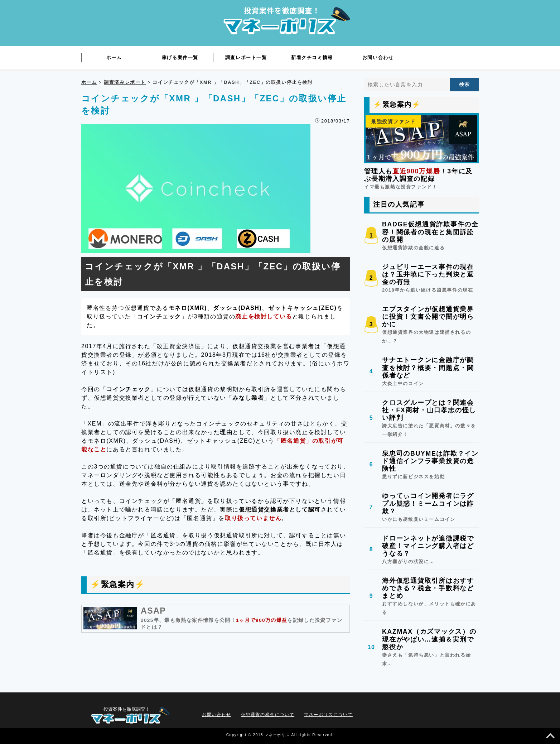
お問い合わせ (217, 715)
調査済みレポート (125, 82)
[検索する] (464, 85)
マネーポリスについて (328, 715)
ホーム (89, 82)
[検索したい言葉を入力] (407, 85)
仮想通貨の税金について (268, 715)
